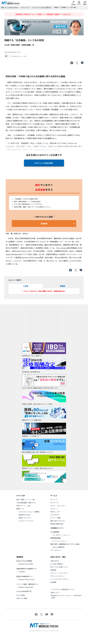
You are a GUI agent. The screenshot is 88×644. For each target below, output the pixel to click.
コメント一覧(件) (15, 280)
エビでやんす (55, 515)
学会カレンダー (56, 512)
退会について (55, 592)
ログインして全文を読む (44, 163)
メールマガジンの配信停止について (63, 589)
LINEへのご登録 (22, 598)
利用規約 (53, 570)
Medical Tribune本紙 (26, 564)
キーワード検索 (56, 518)
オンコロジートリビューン (61, 535)
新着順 (62, 286)
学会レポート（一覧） (24, 506)
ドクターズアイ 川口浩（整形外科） (42, 7)
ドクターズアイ (25, 7)
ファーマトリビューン (60, 541)
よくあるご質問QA (57, 564)
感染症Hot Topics (25, 515)
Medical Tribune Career (27, 579)
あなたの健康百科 (59, 547)
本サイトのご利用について (59, 567)
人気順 (26, 286)
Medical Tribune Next (26, 587)
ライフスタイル (56, 550)
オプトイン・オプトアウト (59, 573)
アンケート (54, 509)
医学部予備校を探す (57, 524)
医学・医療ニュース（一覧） (26, 500)
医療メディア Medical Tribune (10, 7)
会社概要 (53, 582)
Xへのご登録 (21, 595)
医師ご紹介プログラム (58, 521)
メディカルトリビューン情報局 (29, 512)
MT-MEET (22, 572)
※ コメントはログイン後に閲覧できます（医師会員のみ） (44, 291)
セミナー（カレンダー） (58, 506)
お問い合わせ (55, 561)
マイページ (54, 500)
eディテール (54, 503)
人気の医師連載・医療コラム (26, 503)
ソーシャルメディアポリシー (60, 579)
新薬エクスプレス (25, 518)
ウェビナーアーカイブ (26, 521)
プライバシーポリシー (58, 576)
